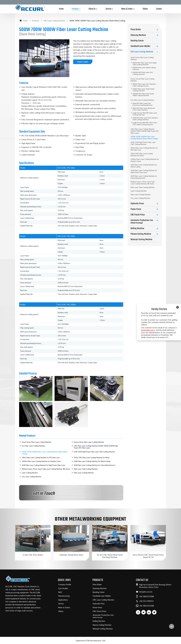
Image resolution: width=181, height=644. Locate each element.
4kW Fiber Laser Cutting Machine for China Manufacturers (95, 465)
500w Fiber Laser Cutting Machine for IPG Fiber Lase (41, 458)
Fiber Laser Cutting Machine (84, 473)
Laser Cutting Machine (30, 473)
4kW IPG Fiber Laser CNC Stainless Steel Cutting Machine (145, 119)
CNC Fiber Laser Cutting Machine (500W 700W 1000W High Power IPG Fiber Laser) (96, 447)
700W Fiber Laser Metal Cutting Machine (144, 68)
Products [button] (75, 9)
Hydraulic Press (137, 204)
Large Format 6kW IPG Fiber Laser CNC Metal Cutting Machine (145, 123)
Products (36, 21)
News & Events (64, 608)
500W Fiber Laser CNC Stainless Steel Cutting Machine (144, 85)
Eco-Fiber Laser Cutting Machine (33, 446)
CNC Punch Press (138, 215)
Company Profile (65, 585)
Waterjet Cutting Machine (142, 240)
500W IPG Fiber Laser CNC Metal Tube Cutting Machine (145, 64)
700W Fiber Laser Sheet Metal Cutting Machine (143, 90)
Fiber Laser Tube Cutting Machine (86, 469)
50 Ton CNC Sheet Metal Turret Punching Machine (110, 556)
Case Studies (63, 588)
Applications (63, 600)
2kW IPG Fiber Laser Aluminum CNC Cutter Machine (144, 109)
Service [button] (108, 9)
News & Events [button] (127, 9)
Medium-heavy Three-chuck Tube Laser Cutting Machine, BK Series (46, 469)
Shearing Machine (138, 35)
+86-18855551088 (146, 597)
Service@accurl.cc (148, 330)
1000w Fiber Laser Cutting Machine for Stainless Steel (41, 461)
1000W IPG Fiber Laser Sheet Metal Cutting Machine (143, 95)
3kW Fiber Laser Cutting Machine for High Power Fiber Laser (43, 465)
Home (61, 9)
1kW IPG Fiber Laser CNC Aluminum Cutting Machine (143, 104)
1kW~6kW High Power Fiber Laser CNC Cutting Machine (94, 452)
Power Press (136, 209)
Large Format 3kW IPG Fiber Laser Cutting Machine (145, 114)
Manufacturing (64, 596)
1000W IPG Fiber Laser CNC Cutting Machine (143, 73)
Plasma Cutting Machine (141, 234)
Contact (159, 9)
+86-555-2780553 (146, 601)
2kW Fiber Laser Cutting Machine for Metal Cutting (92, 461)
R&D (60, 592)
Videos (145, 9)
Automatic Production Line (145, 221)
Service (61, 604)
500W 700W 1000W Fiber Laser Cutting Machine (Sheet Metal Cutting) (44, 453)
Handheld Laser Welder (140, 46)
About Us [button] (92, 9)
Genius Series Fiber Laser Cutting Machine (89, 442)
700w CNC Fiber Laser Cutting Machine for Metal (92, 458)
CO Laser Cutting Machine (31, 477)
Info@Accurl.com (146, 592)
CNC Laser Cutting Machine (54, 21)
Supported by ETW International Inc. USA (91, 641)
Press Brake (136, 30)
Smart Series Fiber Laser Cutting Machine (36, 442)
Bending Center (137, 41)
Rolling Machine (137, 228)
